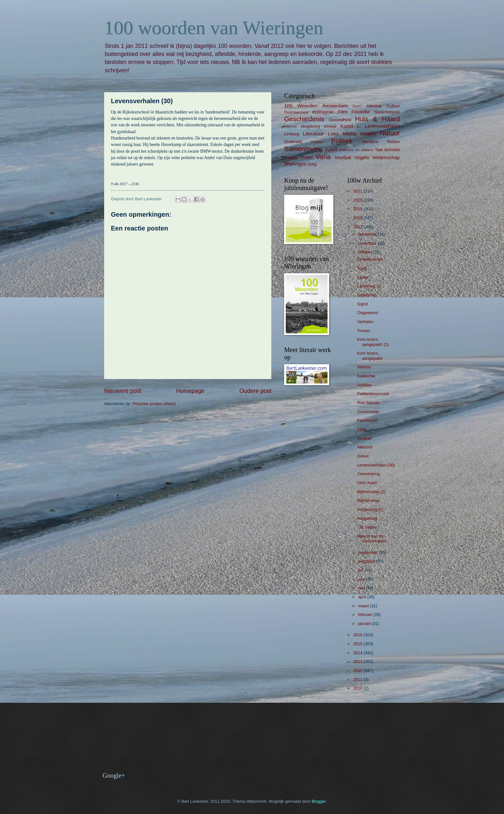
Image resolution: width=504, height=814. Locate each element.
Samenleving (303, 149)
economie (323, 112)
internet (290, 126)
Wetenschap (386, 157)
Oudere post (255, 391)
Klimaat (330, 126)
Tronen (364, 331)
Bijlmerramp (368, 500)
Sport (331, 149)
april (363, 597)
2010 (358, 688)
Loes (333, 134)
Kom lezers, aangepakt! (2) (373, 342)
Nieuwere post (123, 391)
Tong (362, 268)
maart (364, 606)
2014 (358, 653)
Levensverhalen (382, 126)
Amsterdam (335, 106)
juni (362, 579)
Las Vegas (367, 527)
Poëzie (317, 142)
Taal (379, 150)
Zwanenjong (368, 474)
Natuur (390, 133)
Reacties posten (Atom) (154, 404)
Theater (291, 158)
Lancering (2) (369, 286)
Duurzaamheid (296, 112)
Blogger (319, 801)
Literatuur (313, 134)
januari (365, 624)
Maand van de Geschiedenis (372, 538)
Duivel (363, 456)
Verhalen (365, 322)
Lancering (366, 295)
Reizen (393, 142)
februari (366, 615)
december (368, 234)
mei (362, 588)
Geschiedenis (304, 119)
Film (342, 112)
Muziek (368, 134)
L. (359, 126)
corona (374, 106)
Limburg (292, 134)
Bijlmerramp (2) (371, 492)
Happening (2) (370, 509)
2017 (358, 227)
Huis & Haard (378, 119)
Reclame (370, 142)
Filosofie (360, 112)
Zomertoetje (368, 412)
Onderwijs (293, 142)
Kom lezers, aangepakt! (370, 356)
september (368, 552)
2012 (358, 670)
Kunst (347, 126)
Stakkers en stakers (356, 150)
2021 (358, 191)
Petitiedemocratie (373, 394)
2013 (358, 661)
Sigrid (362, 304)
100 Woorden (301, 106)
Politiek (342, 141)
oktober (366, 252)
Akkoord (365, 447)
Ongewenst (368, 313)
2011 (358, 679)
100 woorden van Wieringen (214, 28)
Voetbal (343, 157)
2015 (358, 644)
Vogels (362, 157)
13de (362, 429)
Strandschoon (370, 259)
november (368, 243)
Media (349, 134)
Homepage (190, 391)
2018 (358, 218)
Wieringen (295, 164)
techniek (392, 150)
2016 (358, 635)
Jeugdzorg (310, 126)
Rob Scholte (368, 403)
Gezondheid (340, 120)
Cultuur (393, 106)
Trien (307, 157)
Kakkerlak (366, 376)
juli (361, 570)
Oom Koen (367, 483)
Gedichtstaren (387, 112)
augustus (367, 561)
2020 (358, 200)
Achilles (364, 385)
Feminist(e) (367, 420)
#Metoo (364, 367)
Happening (367, 518)
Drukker (364, 438)
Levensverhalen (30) (376, 465)
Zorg (312, 164)
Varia (323, 157)
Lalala (363, 277)
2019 (358, 209)
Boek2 (357, 106)
